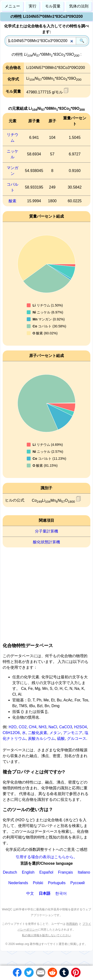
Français (65, 872)
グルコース (77, 738)
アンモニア (73, 733)
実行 (33, 6)
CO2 (23, 727)
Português (57, 883)
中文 (30, 893)
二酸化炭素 (38, 733)
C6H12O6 (11, 733)
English (28, 872)
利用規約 (72, 924)
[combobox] (47, 41)
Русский (77, 883)
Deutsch (10, 872)
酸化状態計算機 (46, 542)
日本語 (45, 893)
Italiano (84, 872)
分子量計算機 (46, 531)
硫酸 (61, 738)
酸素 (13, 201)
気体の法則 (79, 6)
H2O (13, 727)
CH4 (33, 727)
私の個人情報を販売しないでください (46, 935)
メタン (55, 733)
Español (46, 872)
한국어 (61, 893)
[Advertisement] (45, 593)
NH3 (42, 727)
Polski (38, 883)
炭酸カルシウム (41, 738)
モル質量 (53, 6)
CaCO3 (66, 727)
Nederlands (18, 883)
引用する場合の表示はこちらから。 (46, 857)
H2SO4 (80, 727)
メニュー (12, 6)
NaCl (53, 727)
